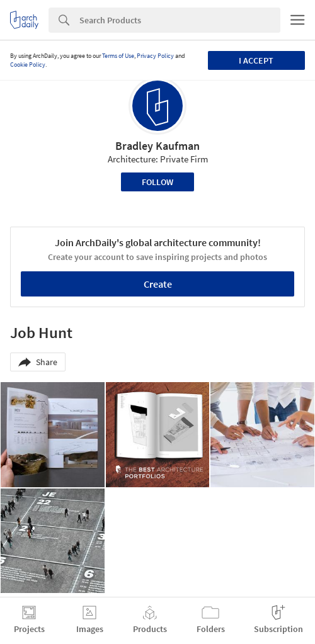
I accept (256, 60)
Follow (157, 182)
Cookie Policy (28, 65)
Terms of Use (118, 56)
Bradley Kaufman (157, 146)
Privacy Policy (155, 56)
